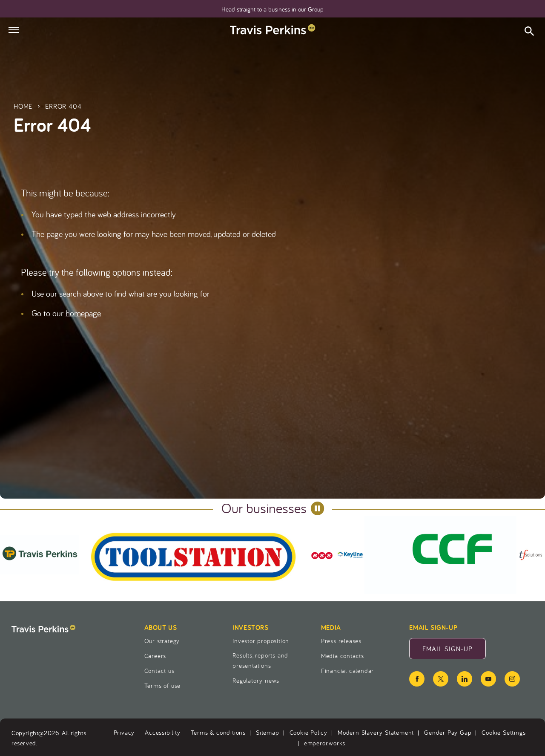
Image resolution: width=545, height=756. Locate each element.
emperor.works (325, 743)
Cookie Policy (308, 732)
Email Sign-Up (454, 651)
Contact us (159, 671)
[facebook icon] (417, 679)
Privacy (124, 732)
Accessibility (162, 732)
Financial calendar (347, 671)
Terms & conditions (218, 732)
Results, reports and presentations (260, 660)
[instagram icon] (512, 679)
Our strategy (162, 641)
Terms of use (163, 685)
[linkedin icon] (465, 679)
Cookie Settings (503, 732)
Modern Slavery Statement (376, 732)
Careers (155, 656)
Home (23, 106)
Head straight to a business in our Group (272, 9)
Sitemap (268, 732)
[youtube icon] (488, 679)
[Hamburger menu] (14, 30)
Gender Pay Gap (448, 732)
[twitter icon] (441, 679)
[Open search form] (529, 32)
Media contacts (343, 656)
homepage (83, 313)
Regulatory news (256, 680)
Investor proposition (261, 641)
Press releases (341, 641)
